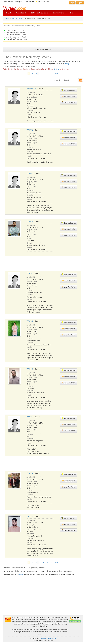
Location (30, 115)
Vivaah (7, 19)
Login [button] (72, 3)
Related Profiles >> (43, 49)
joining (67, 64)
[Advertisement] (43, 600)
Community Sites (59, 13)
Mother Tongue (32, 101)
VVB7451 (30, 130)
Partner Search (22, 13)
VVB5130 (30, 221)
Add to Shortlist (68, 96)
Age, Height (31, 93)
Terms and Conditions (48, 638)
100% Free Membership (40, 13)
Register (9, 13)
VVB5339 (30, 321)
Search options (17, 19)
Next (56, 73)
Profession (30, 106)
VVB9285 (30, 173)
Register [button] (80, 3)
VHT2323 (30, 517)
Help (72, 13)
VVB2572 (30, 473)
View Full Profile (68, 102)
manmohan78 (31, 89)
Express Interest (68, 90)
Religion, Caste (32, 97)
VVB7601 (30, 273)
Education (30, 110)
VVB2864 (30, 417)
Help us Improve (75, 622)
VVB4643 (30, 369)
